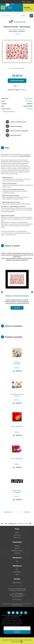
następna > (28, 512)
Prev (2, 292)
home (10, 30)
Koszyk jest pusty (17, 22)
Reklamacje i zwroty (17, 551)
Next (32, 292)
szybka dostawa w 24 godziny (17, 131)
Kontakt (17, 579)
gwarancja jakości (13, 135)
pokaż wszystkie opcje (9, 112)
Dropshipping (17, 572)
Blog (17, 561)
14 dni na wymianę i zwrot (16, 122)
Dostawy (17, 546)
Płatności (17, 548)
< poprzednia (7, 512)
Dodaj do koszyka (17, 81)
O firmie (17, 533)
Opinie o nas (17, 538)
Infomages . (29, 101)
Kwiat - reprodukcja (17, 426)
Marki (17, 575)
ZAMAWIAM (17, 632)
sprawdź (17, 308)
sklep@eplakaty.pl (17, 583)
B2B (17, 570)
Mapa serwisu (17, 535)
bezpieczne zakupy (14, 126)
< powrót (17, 34)
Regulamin (17, 553)
